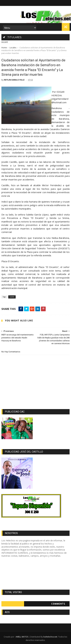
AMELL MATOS (22, 637)
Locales (13, 48)
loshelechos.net (50, 637)
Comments (58, 604)
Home (4, 48)
